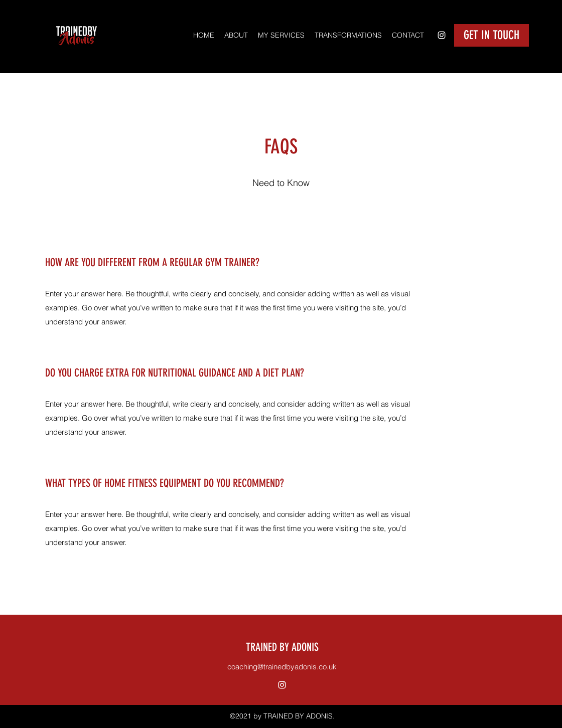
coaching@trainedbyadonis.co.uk (282, 667)
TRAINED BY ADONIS (282, 647)
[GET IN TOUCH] (491, 35)
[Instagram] (442, 35)
